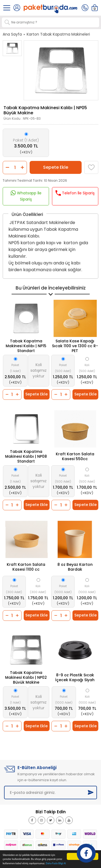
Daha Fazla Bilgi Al (56, 864)
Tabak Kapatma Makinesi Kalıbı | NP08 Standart (26, 456)
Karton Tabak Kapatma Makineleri (58, 34)
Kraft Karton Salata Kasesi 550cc (75, 456)
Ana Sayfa (12, 34)
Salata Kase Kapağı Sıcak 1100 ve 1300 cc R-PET (75, 346)
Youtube (72, 823)
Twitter (52, 823)
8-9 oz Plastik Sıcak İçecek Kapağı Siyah (75, 677)
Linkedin (63, 823)
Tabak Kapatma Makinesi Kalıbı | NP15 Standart (26, 346)
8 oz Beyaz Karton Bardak (75, 567)
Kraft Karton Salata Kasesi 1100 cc (26, 567)
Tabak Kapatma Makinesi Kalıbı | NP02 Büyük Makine (26, 677)
